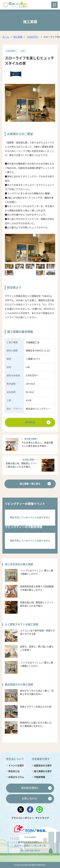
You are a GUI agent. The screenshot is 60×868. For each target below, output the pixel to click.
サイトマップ (42, 818)
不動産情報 (40, 777)
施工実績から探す (43, 771)
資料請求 (30, 422)
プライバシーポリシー (23, 818)
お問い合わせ (29, 799)
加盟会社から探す (43, 766)
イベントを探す (16, 766)
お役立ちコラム (16, 777)
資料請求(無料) (30, 788)
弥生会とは (14, 771)
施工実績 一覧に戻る (30, 484)
